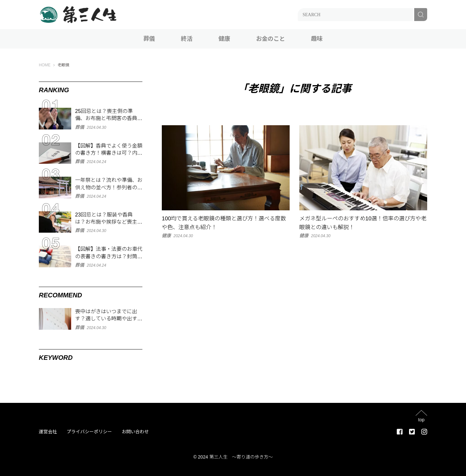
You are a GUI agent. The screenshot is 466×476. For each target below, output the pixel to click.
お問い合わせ (135, 432)
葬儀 (149, 39)
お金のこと (271, 39)
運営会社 (48, 432)
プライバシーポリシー (89, 432)
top (421, 420)
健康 (224, 39)
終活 (187, 39)
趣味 (317, 39)
